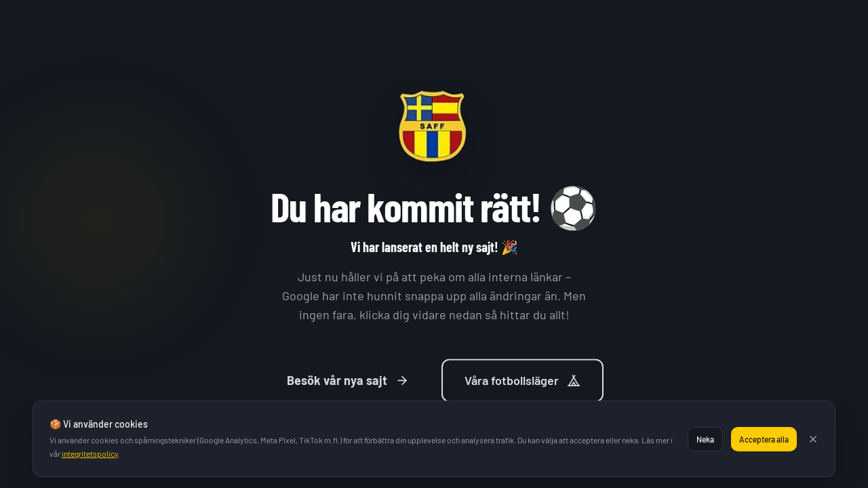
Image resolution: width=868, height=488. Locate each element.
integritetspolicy (90, 453)
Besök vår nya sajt (348, 384)
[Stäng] (813, 439)
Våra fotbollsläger (522, 384)
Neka (705, 439)
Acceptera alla (764, 439)
